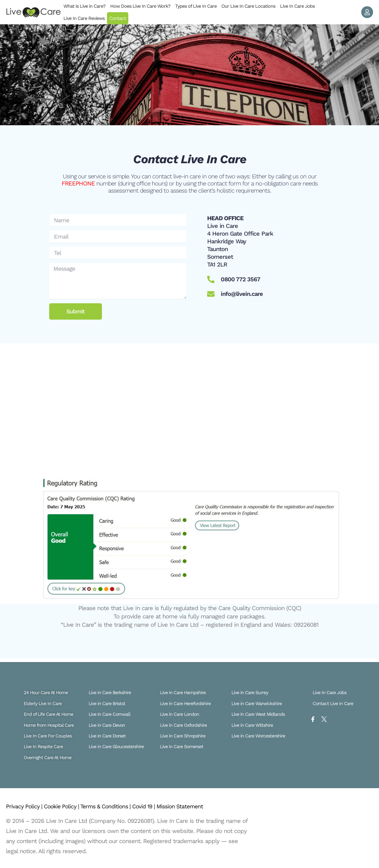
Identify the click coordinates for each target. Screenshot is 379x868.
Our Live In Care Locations (248, 6)
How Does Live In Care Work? (140, 6)
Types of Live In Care (196, 6)
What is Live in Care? (84, 6)
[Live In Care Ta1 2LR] (190, 404)
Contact (118, 18)
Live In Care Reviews (84, 18)
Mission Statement (191, 806)
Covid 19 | (153, 806)
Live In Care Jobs (297, 6)
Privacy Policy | (25, 806)
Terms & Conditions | (112, 806)
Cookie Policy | (64, 806)
